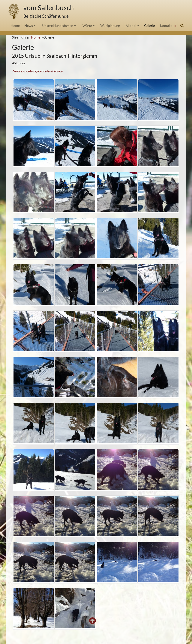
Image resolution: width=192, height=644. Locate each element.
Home (36, 37)
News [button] (29, 26)
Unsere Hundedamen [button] (58, 26)
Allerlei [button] (131, 26)
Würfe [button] (87, 26)
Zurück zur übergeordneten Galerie (37, 71)
